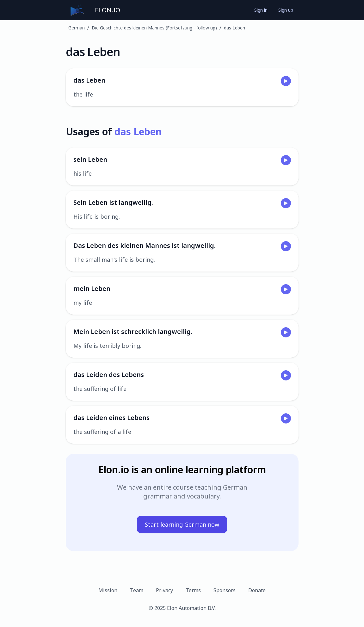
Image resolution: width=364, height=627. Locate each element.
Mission (108, 590)
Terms (193, 590)
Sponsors (225, 590)
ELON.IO (108, 10)
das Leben (234, 28)
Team (137, 590)
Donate (257, 590)
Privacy (164, 590)
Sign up (286, 10)
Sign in (261, 10)
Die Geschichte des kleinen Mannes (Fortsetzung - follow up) (154, 28)
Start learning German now (182, 524)
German (77, 28)
